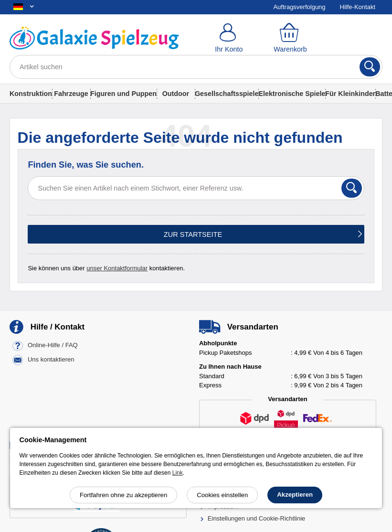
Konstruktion (31, 94)
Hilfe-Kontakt (358, 7)
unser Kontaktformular (117, 268)
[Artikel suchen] (196, 67)
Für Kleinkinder (350, 94)
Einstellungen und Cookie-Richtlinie (257, 518)
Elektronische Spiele (292, 94)
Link (178, 473)
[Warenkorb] (291, 38)
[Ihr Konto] (229, 38)
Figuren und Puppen (123, 94)
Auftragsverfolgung (299, 7)
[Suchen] (370, 67)
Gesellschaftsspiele (227, 94)
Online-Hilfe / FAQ (53, 346)
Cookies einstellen (222, 495)
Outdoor (176, 94)
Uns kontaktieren (51, 360)
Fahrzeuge (71, 94)
